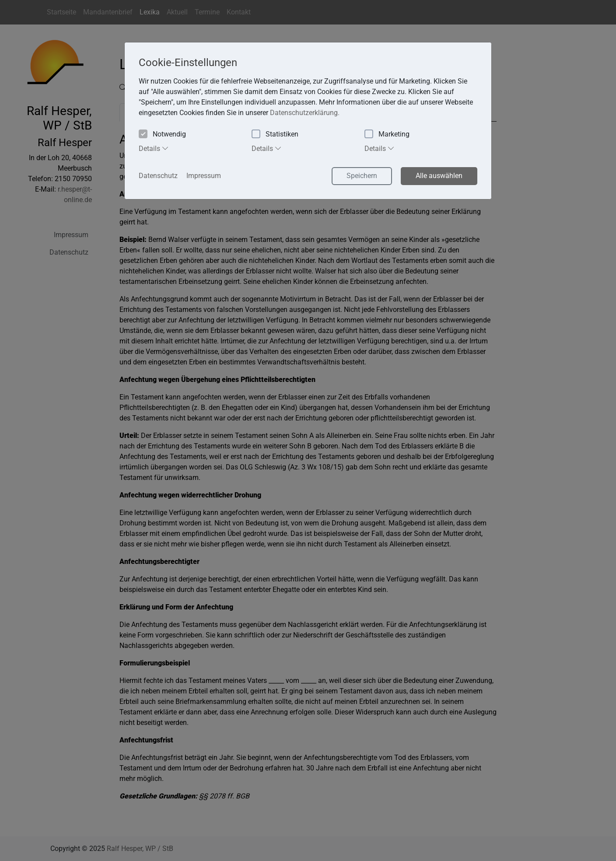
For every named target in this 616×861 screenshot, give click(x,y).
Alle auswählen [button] (439, 176)
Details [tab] (154, 148)
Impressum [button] (204, 176)
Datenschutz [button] (158, 176)
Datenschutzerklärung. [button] (305, 113)
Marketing (387, 135)
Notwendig (162, 135)
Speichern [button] (362, 176)
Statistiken (275, 135)
